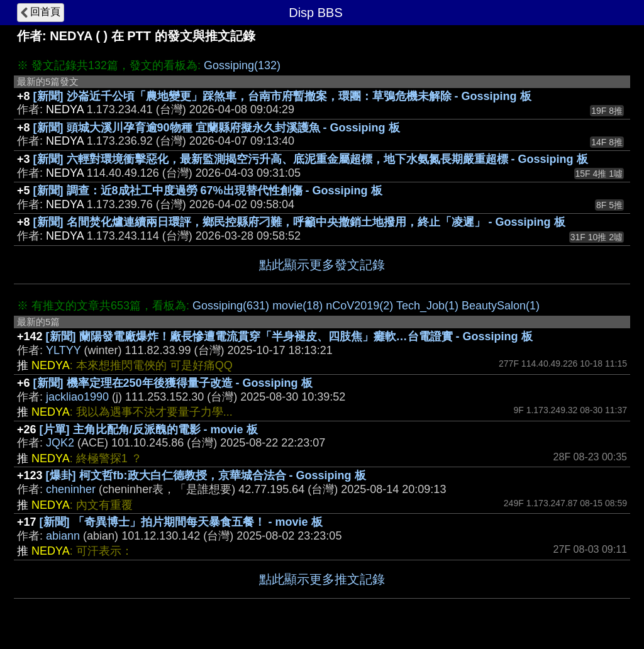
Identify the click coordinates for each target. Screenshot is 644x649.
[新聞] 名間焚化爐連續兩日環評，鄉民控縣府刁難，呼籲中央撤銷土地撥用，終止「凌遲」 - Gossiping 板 (299, 222)
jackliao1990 (77, 397)
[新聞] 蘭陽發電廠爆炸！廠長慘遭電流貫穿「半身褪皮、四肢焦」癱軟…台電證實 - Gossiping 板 (289, 336)
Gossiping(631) (231, 306)
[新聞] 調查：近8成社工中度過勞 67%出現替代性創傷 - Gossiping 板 (208, 191)
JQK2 (60, 443)
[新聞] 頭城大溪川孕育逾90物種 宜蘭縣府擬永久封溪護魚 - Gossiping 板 (217, 128)
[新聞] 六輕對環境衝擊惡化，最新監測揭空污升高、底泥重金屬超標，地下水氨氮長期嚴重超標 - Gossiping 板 (311, 159)
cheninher (71, 489)
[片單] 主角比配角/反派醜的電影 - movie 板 (149, 430)
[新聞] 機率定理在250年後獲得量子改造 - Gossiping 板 (173, 383)
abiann (63, 536)
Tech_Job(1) (427, 306)
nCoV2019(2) (359, 306)
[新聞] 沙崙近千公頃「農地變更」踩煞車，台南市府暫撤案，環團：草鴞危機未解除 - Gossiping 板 (282, 96)
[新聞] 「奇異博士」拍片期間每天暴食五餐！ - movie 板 (181, 522)
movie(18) (297, 306)
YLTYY (63, 350)
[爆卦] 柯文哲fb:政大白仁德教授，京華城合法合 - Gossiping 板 (206, 475)
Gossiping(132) (242, 65)
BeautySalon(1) (501, 306)
